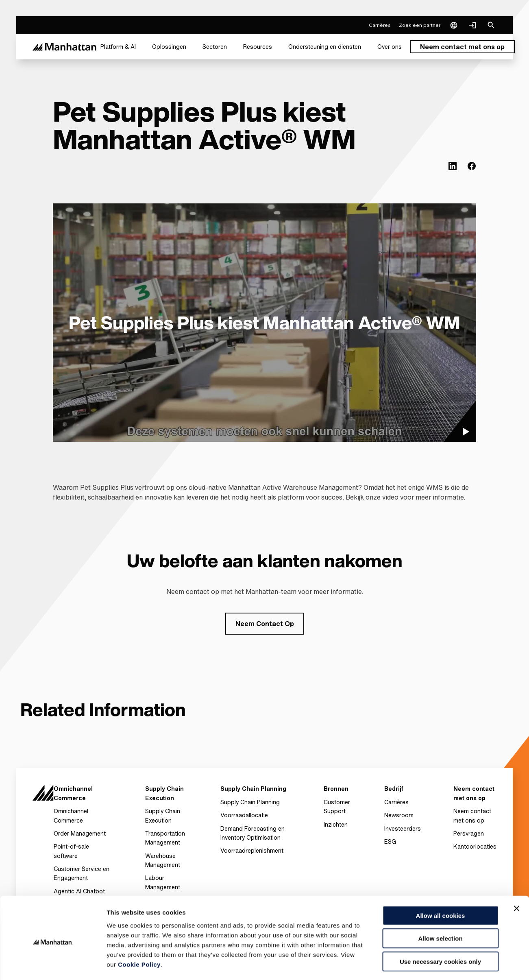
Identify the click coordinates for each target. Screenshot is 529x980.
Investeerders (403, 828)
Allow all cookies (441, 882)
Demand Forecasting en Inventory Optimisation (253, 833)
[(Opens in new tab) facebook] (472, 166)
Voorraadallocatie (244, 815)
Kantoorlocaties (475, 846)
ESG (390, 841)
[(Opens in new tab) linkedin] (453, 166)
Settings (420, 964)
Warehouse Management (163, 860)
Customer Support (337, 806)
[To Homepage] (43, 796)
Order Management (80, 833)
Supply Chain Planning (250, 802)
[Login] (472, 25)
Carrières (396, 802)
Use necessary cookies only (440, 928)
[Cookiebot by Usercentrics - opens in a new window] (53, 964)
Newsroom (399, 815)
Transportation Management (165, 838)
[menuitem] (118, 47)
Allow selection (440, 905)
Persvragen (469, 833)
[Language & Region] (454, 25)
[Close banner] (516, 875)
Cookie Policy (139, 931)
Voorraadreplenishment (252, 850)
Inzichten (336, 824)
